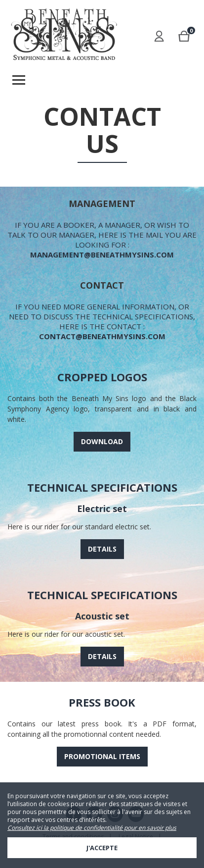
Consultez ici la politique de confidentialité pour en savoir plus (92, 828)
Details (102, 549)
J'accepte (102, 848)
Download (102, 441)
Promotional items (102, 756)
